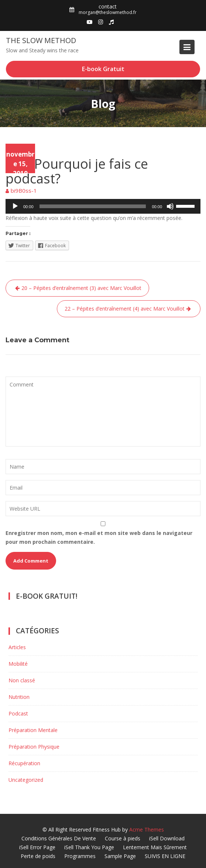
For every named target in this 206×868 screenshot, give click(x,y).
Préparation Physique (34, 747)
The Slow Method (41, 40)
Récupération (24, 763)
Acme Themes (147, 829)
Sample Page (120, 856)
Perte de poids (38, 856)
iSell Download (167, 838)
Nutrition (19, 697)
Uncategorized (26, 780)
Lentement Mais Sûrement (155, 847)
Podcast (16, 148)
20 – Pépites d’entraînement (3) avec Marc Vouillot (81, 288)
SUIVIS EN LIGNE (165, 856)
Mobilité (18, 664)
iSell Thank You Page (89, 847)
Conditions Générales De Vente (59, 838)
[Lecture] (15, 206)
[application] (103, 206)
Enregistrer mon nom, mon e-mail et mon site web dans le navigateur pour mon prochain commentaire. (99, 537)
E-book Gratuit (103, 69)
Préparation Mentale (33, 730)
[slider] (93, 206)
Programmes (80, 856)
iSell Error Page (37, 847)
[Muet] (170, 206)
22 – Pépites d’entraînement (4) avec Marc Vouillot (125, 309)
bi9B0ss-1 (24, 190)
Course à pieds (123, 838)
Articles (17, 647)
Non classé (22, 680)
